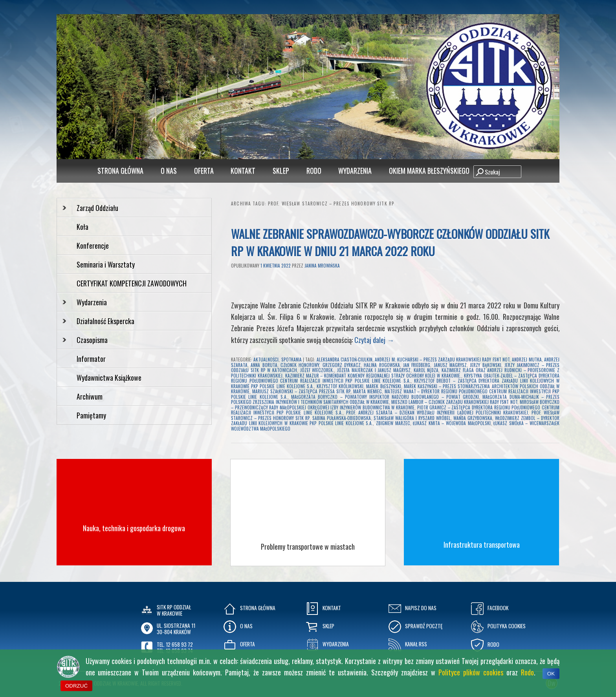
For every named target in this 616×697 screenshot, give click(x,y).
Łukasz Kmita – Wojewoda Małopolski (452, 423)
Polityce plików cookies (471, 672)
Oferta (204, 171)
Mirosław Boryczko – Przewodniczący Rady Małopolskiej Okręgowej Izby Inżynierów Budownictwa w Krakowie (395, 405)
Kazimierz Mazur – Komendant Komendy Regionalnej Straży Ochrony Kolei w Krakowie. (373, 376)
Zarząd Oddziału (90, 208)
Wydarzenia (355, 171)
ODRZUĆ (76, 686)
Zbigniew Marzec (393, 423)
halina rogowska (382, 365)
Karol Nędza (426, 370)
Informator (91, 359)
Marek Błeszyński (383, 386)
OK (551, 674)
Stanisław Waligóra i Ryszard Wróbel (412, 418)
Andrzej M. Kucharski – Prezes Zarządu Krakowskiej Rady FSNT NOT (442, 360)
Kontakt (243, 171)
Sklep (281, 171)
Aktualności (266, 360)
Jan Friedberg (417, 365)
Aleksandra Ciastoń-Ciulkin (345, 360)
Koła (82, 227)
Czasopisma (85, 340)
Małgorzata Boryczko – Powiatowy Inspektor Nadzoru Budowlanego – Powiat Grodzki (385, 397)
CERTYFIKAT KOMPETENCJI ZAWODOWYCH (132, 283)
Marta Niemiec (368, 391)
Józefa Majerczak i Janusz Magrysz (374, 370)
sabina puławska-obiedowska (342, 418)
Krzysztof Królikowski (340, 386)
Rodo (527, 672)
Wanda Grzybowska (473, 418)
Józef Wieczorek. (317, 370)
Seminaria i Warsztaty (106, 264)
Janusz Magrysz (450, 365)
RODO (314, 171)
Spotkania (291, 360)
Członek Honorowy (300, 365)
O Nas (169, 171)
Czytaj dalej (374, 340)
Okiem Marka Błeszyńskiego (429, 171)
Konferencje (93, 246)
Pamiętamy (91, 415)
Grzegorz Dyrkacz (342, 365)
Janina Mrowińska (322, 266)
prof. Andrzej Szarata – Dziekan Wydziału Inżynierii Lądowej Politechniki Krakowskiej (437, 413)
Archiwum (90, 396)
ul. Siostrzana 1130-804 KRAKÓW (176, 629)
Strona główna (120, 171)
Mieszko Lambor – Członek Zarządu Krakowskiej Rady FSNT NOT (454, 402)
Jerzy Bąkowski (485, 365)
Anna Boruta (264, 365)
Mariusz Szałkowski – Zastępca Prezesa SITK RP (301, 391)
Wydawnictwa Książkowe (109, 378)
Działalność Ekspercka (98, 321)
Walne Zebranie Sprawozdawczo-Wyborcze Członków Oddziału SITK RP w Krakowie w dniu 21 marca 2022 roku (390, 242)
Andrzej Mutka (527, 360)
